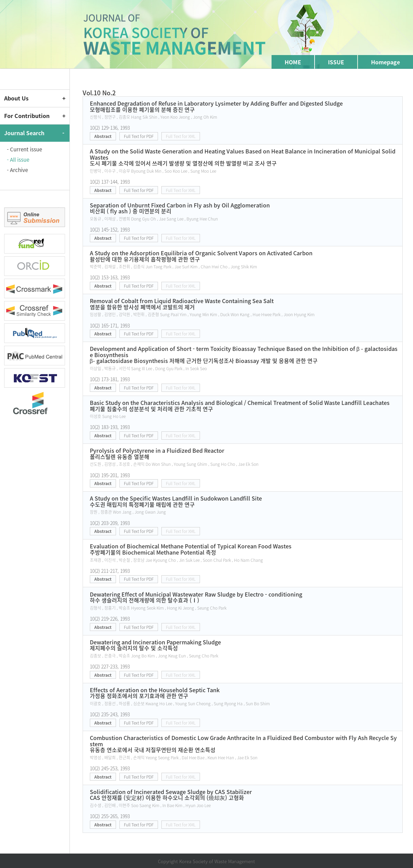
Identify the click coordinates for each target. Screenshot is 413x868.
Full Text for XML (181, 136)
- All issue (18, 160)
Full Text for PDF (139, 136)
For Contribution (27, 116)
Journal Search (24, 133)
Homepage (385, 62)
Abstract (103, 136)
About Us (16, 98)
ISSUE (336, 62)
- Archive (17, 170)
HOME (293, 62)
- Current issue (24, 149)
